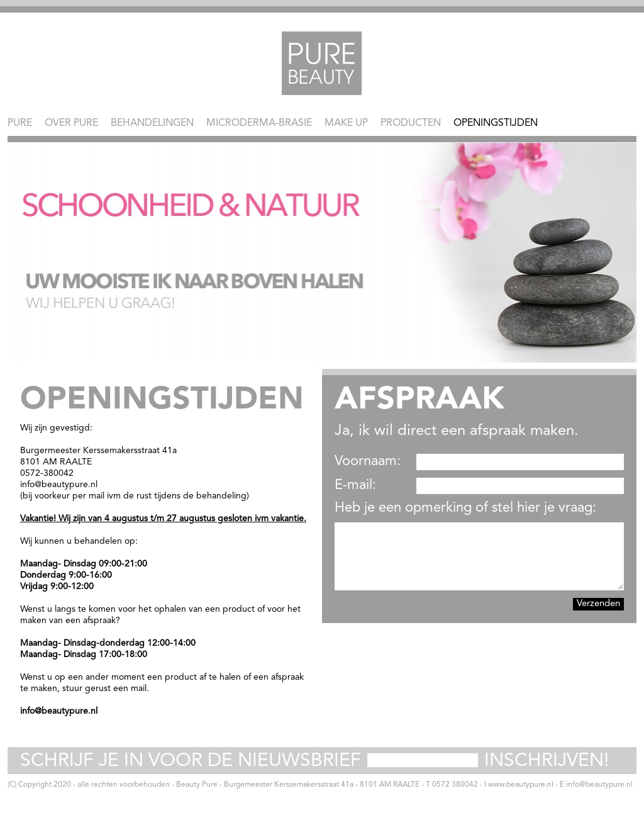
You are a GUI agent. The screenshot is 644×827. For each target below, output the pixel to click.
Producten (411, 123)
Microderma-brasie (259, 123)
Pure (20, 123)
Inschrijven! (547, 761)
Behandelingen (152, 123)
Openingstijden (496, 123)
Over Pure (71, 123)
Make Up (346, 123)
